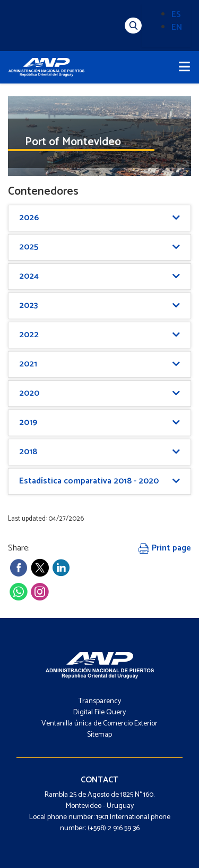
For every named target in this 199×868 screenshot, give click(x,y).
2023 (28, 306)
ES (176, 15)
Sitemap (99, 735)
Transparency (100, 701)
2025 (29, 247)
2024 (29, 276)
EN (177, 27)
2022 (29, 335)
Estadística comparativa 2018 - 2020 (89, 481)
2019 (28, 423)
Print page (165, 548)
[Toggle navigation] (184, 67)
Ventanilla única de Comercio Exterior (99, 724)
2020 (29, 393)
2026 (29, 218)
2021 (28, 364)
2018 (28, 452)
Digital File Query (99, 712)
